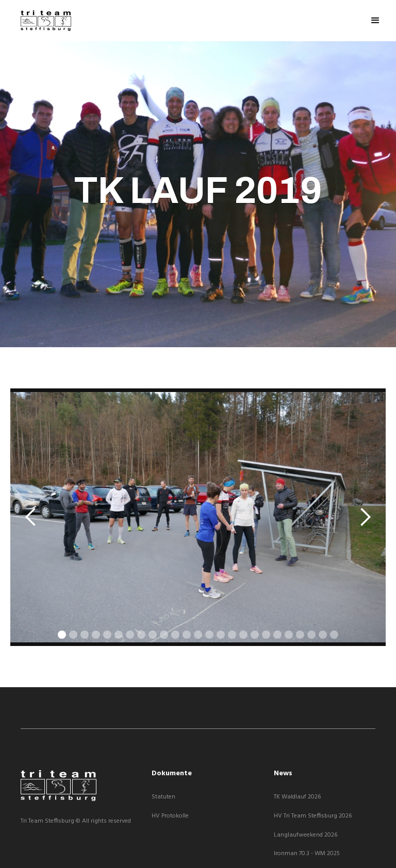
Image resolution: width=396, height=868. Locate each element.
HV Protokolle (170, 816)
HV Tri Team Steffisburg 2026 (313, 816)
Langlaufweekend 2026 (306, 835)
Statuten (163, 797)
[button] (375, 21)
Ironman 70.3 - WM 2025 (307, 854)
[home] (46, 21)
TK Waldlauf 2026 (297, 797)
